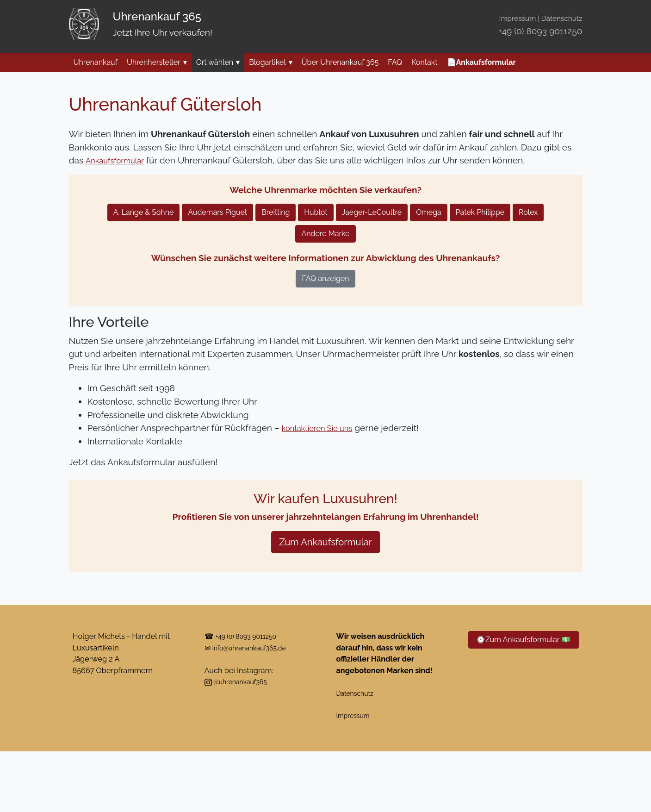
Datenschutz (562, 19)
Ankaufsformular (119, 160)
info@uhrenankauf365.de (255, 648)
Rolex (528, 212)
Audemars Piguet (217, 212)
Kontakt (424, 62)
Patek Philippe (480, 212)
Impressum (518, 19)
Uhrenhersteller (157, 62)
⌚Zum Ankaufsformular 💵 (523, 640)
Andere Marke (325, 234)
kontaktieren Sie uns (323, 428)
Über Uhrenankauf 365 (340, 62)
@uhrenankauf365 (241, 682)
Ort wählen (218, 62)
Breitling (276, 212)
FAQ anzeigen (325, 278)
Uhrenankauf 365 (157, 16)
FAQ (395, 62)
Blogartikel (270, 62)
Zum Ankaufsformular (325, 542)
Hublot (316, 212)
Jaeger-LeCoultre (372, 212)
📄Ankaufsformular (481, 62)
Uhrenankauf (96, 62)
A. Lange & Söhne (144, 212)
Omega (429, 212)
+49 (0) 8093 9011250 (540, 31)
